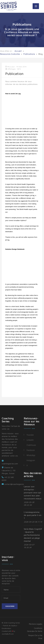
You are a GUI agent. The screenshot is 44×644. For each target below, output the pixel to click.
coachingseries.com (10, 464)
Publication (14, 74)
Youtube (30, 435)
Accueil (18, 51)
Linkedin (30, 440)
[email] (11, 598)
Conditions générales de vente (35, 630)
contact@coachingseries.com (16, 484)
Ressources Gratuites (10, 54)
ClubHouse (31, 445)
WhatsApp (31, 455)
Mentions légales (36, 624)
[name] (11, 590)
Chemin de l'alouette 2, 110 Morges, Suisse (9, 470)
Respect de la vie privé (35, 637)
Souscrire (10, 606)
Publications (29, 54)
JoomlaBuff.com (8, 634)
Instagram (31, 460)
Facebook (31, 450)
